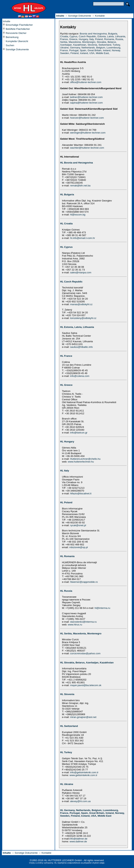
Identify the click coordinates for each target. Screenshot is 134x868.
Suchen (10, 45)
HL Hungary (67, 442)
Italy (91, 39)
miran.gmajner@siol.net (83, 717)
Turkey (116, 45)
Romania (109, 39)
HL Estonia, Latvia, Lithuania (77, 327)
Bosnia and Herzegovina (93, 34)
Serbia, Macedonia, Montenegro (78, 42)
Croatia (64, 36)
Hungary (83, 39)
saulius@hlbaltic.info (82, 347)
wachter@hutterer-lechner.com (87, 148)
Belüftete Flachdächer (18, 29)
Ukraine (64, 48)
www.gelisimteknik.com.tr (83, 775)
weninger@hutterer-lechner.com (88, 133)
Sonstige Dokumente (17, 49)
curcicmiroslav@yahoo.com (85, 653)
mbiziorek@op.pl (78, 547)
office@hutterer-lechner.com (86, 82)
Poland (99, 39)
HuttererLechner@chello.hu (85, 459)
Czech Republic (87, 36)
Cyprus (73, 36)
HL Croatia (66, 224)
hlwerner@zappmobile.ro (84, 582)
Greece (73, 39)
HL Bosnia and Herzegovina (76, 163)
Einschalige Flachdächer (19, 25)
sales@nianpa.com (81, 272)
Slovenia (92, 45)
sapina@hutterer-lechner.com (86, 103)
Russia (119, 39)
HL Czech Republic (71, 282)
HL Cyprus (66, 247)
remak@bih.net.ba (80, 186)
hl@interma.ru (102, 608)
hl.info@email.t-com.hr (83, 238)
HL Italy (65, 471)
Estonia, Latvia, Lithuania (111, 36)
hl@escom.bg (78, 215)
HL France (66, 356)
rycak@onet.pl (78, 525)
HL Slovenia (67, 694)
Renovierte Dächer (16, 33)
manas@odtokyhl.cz (81, 304)
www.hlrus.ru (75, 625)
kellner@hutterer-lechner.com (86, 97)
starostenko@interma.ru (83, 622)
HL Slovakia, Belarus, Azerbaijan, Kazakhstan (87, 663)
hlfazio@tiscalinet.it (81, 493)
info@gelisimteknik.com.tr (84, 772)
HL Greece (66, 385)
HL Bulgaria (67, 194)
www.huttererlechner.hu (81, 462)
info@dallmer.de (78, 839)
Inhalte (7, 21)
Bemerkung (12, 37)
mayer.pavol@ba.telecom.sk (86, 685)
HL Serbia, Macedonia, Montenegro (81, 633)
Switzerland (105, 45)
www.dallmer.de (78, 841)
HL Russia (66, 591)
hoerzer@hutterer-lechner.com (87, 118)
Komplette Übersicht (17, 41)
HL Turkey (66, 752)
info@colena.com (80, 376)
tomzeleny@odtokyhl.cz (83, 318)
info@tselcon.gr (79, 433)
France (64, 39)
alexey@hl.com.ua (80, 801)
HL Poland (66, 502)
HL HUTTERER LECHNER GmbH (63, 860)
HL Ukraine (67, 784)
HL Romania (67, 556)
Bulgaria (113, 34)
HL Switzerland (69, 726)
